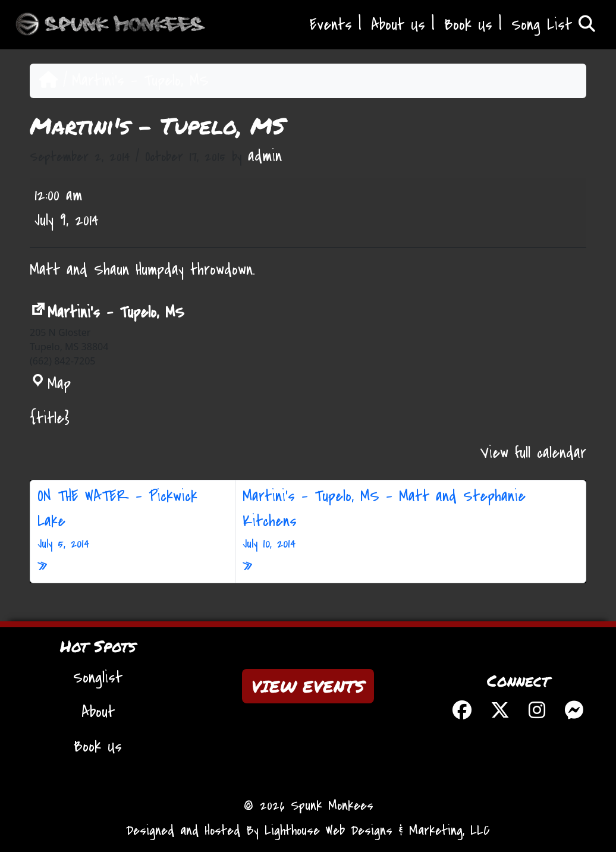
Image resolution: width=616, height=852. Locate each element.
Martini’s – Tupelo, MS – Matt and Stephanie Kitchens (411, 520)
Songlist (98, 678)
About (98, 712)
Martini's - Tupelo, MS (107, 313)
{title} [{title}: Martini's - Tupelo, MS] (50, 419)
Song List (553, 25)
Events (331, 25)
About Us (398, 25)
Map (50, 384)
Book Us (468, 25)
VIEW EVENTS (308, 686)
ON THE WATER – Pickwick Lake (133, 520)
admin (265, 156)
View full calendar (533, 453)
